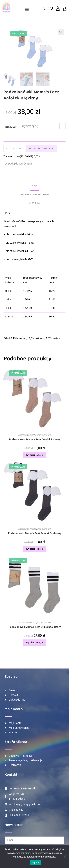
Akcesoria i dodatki (27, 435)
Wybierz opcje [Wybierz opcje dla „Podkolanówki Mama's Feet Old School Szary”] (34, 643)
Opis (34, 186)
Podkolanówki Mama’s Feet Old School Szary (35, 627)
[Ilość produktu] (13, 149)
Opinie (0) (34, 203)
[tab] (35, 186)
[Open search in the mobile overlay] (45, 8)
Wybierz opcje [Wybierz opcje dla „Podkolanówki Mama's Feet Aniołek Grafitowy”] (34, 549)
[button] (27, 9)
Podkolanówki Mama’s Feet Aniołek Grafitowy (35, 533)
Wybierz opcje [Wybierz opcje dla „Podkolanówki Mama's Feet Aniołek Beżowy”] (34, 455)
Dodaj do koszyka (41, 149)
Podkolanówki (44, 435)
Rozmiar (11, 127)
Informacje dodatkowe (34, 194)
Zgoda (35, 863)
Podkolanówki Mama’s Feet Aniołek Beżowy (35, 439)
